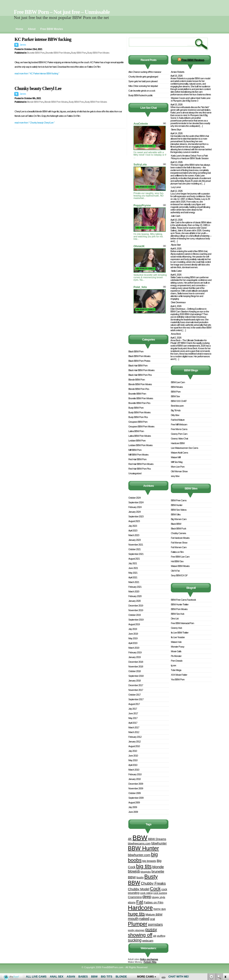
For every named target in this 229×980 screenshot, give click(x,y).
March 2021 (134, 582)
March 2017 (134, 727)
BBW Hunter (143, 848)
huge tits (136, 914)
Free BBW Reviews (193, 60)
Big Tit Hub (176, 410)
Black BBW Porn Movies (139, 356)
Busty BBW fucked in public (141, 95)
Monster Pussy (178, 647)
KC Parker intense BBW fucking (43, 39)
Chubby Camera (178, 533)
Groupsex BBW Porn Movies (141, 426)
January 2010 (135, 779)
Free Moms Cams (179, 429)
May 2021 (133, 573)
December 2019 (136, 606)
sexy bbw (175, 476)
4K (130, 839)
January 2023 (135, 540)
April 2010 (133, 765)
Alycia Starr (176, 245)
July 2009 (133, 807)
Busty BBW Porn (79, 53)
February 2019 (135, 652)
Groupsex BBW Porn (138, 422)
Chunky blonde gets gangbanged (143, 77)
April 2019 (133, 643)
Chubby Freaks (153, 883)
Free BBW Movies (52, 29)
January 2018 (135, 681)
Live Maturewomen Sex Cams (184, 448)
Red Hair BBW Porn (137, 459)
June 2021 (133, 568)
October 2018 (135, 671)
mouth (133, 919)
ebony (132, 903)
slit (155, 936)
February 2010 (135, 774)
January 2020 (135, 601)
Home (19, 29)
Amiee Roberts (178, 72)
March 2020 (134, 591)
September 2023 (136, 516)
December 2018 (136, 662)
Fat (140, 902)
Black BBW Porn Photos (139, 361)
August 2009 (134, 802)
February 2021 (135, 587)
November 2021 (136, 545)
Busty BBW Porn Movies (98, 53)
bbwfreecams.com (139, 844)
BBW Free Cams (179, 500)
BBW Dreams (157, 839)
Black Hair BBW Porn (138, 366)
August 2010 (134, 746)
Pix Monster (176, 656)
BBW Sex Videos (179, 510)
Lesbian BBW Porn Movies (140, 445)
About (32, 29)
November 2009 (136, 788)
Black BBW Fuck (178, 529)
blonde (158, 867)
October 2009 (135, 793)
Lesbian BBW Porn (137, 441)
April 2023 (133, 531)
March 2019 (134, 648)
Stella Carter (176, 271)
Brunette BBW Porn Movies (58, 53)
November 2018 (136, 667)
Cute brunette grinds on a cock (142, 91)
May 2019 (133, 638)
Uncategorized (135, 473)
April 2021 (133, 577)
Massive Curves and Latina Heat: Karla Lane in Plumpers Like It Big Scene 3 (191, 99)
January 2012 (135, 742)
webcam (148, 941)
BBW (140, 838)
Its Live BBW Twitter (180, 633)
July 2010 (133, 751)
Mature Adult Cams (179, 453)
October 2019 (135, 615)
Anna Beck (176, 334)
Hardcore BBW (178, 443)
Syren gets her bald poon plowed (143, 81)
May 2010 (133, 760)
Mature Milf (176, 457)
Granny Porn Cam (179, 434)
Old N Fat (175, 571)
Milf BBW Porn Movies (138, 455)
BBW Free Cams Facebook (183, 600)
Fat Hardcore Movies (180, 538)
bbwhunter (159, 843)
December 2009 (136, 784)
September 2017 (136, 699)
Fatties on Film (154, 902)
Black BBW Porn (136, 351)
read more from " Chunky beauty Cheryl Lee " (35, 123)
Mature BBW (154, 914)
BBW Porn (176, 392)
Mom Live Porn (178, 467)
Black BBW (176, 524)
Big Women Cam (179, 519)
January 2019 (135, 657)
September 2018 (136, 676)
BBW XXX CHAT (179, 401)
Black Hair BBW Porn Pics (140, 375)
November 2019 (136, 610)
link (225, 910)
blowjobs (146, 872)
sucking (135, 940)
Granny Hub (176, 628)
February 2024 (135, 507)
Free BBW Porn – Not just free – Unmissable (62, 12)
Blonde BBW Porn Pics (139, 389)
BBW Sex (175, 396)
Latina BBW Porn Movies (140, 436)
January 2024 (135, 512)
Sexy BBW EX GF (179, 575)
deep (147, 897)
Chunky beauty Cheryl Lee (38, 88)
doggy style (159, 897)
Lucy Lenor (176, 187)
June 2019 (133, 634)
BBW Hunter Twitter (180, 604)
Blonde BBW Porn (35, 102)
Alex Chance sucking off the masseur (145, 72)
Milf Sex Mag (177, 462)
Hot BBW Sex (177, 561)
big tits (144, 866)
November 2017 (136, 690)
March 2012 (134, 732)
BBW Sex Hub (177, 614)
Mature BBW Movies (180, 566)
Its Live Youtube (178, 637)
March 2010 (134, 770)
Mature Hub (176, 642)
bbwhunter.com (139, 855)
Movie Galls (176, 651)
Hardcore (140, 908)
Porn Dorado (177, 661)
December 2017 (136, 685)
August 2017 (134, 704)
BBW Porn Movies (179, 609)
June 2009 (133, 812)
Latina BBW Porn (136, 431)
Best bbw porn (177, 406)
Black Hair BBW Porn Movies (141, 370)
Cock (155, 889)
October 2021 (135, 549)
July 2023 (133, 526)
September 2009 (136, 798)
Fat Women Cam (179, 547)
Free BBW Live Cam (180, 557)
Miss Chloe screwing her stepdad (143, 86)
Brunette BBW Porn (36, 53)
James (23, 45)
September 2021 (136, 554)
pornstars (155, 925)
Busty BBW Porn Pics (138, 417)
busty (140, 877)
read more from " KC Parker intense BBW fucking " (37, 73)
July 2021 (133, 563)
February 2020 (135, 596)
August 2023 (134, 521)
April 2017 (133, 723)
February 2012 (135, 737)
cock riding (146, 893)
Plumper (138, 924)
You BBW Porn (178, 679)
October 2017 (135, 695)
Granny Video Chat (179, 439)
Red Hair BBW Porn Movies (141, 464)
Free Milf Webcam (179, 424)
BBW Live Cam (178, 382)
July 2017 (133, 709)
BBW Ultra (176, 514)
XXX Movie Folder (179, 675)
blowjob (134, 871)
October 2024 (135, 498)
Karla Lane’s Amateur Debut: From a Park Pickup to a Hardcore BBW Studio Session (190, 157)
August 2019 (134, 624)
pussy (151, 930)
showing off (140, 935)
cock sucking (160, 893)
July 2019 (133, 629)
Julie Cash (175, 216)
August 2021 (134, 559)
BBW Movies (177, 387)
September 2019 (136, 620)
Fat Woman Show (179, 543)
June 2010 (133, 756)
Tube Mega (176, 670)
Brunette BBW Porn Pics (139, 403)
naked (144, 919)
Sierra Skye (176, 130)
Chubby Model (139, 889)
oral (153, 919)
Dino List (175, 619)
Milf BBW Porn (135, 450)
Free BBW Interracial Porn (182, 623)
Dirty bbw (175, 415)
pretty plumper (136, 930)
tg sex (173, 665)
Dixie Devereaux (178, 302)
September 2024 (136, 502)
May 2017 (133, 718)
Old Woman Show (179, 471)
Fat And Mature (178, 420)
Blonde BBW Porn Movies (56, 102)
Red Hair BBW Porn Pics (140, 469)
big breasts (149, 861)
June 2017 (133, 713)
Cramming (135, 897)
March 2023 (134, 535)
